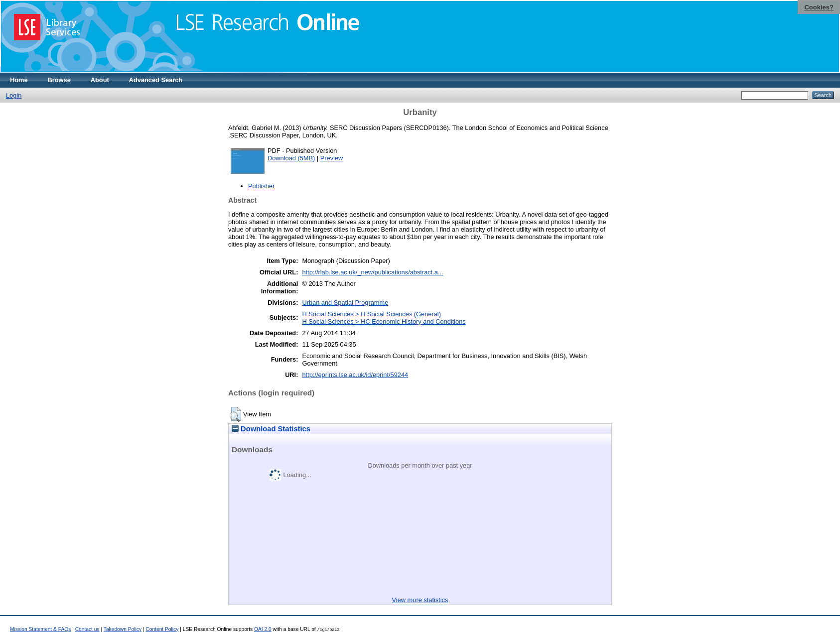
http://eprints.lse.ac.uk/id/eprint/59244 (355, 375)
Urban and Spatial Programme (345, 303)
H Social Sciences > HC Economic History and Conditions (384, 321)
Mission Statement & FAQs (40, 629)
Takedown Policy (123, 629)
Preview (332, 158)
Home (19, 80)
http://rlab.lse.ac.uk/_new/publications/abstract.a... (372, 272)
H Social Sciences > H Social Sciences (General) (371, 314)
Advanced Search (156, 80)
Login (14, 95)
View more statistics (420, 600)
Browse (59, 80)
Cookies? (819, 7)
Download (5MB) (291, 158)
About (100, 80)
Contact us (87, 629)
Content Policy (162, 629)
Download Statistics (271, 429)
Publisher (261, 186)
